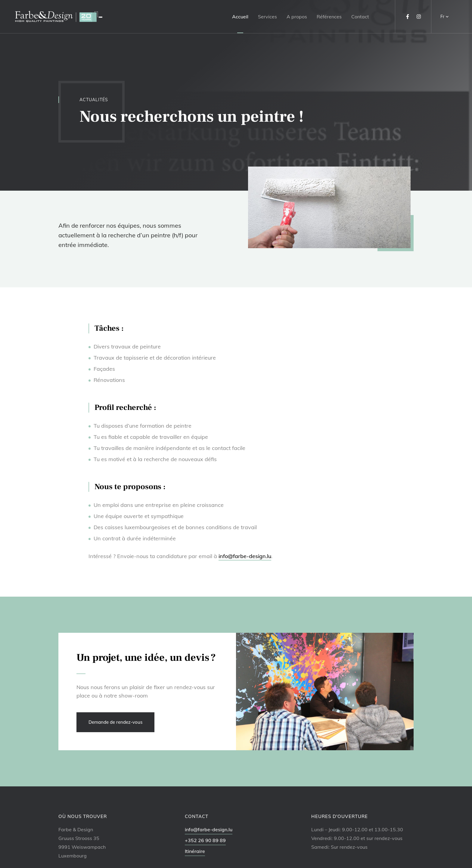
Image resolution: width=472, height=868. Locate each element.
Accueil (240, 17)
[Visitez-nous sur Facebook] (408, 17)
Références (329, 17)
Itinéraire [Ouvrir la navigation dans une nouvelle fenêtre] (195, 851)
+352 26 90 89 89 (205, 840)
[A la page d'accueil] (59, 17)
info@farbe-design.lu (245, 556)
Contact (360, 17)
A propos (297, 17)
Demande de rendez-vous (115, 722)
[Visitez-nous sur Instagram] (419, 17)
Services (267, 17)
